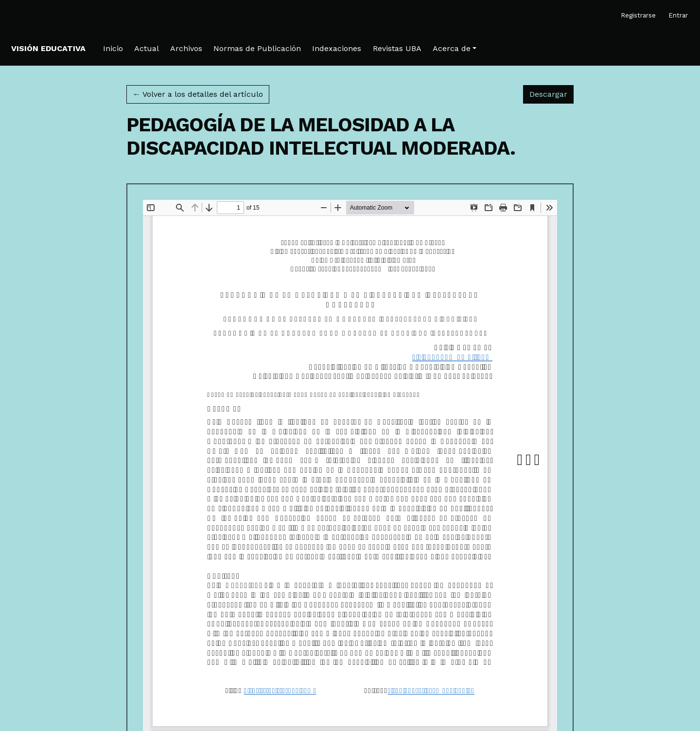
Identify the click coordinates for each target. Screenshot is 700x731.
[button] (455, 49)
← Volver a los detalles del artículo (198, 94)
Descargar (551, 93)
